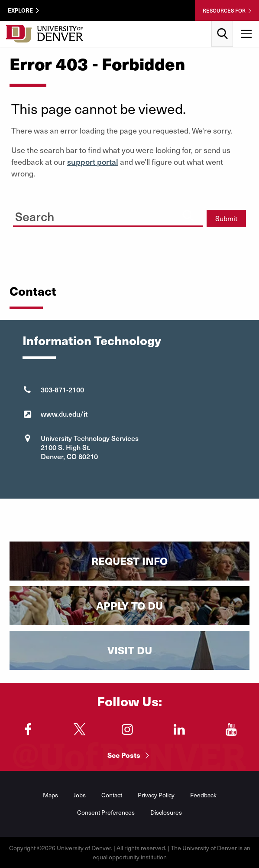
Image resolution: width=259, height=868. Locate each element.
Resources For (224, 10)
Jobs (80, 795)
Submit (226, 218)
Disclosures (166, 812)
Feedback (203, 795)
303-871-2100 (62, 389)
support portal (93, 162)
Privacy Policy (156, 795)
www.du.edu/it (64, 414)
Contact (112, 795)
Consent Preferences (106, 812)
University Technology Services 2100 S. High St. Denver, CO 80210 (90, 447)
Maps (50, 795)
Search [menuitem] (222, 24)
